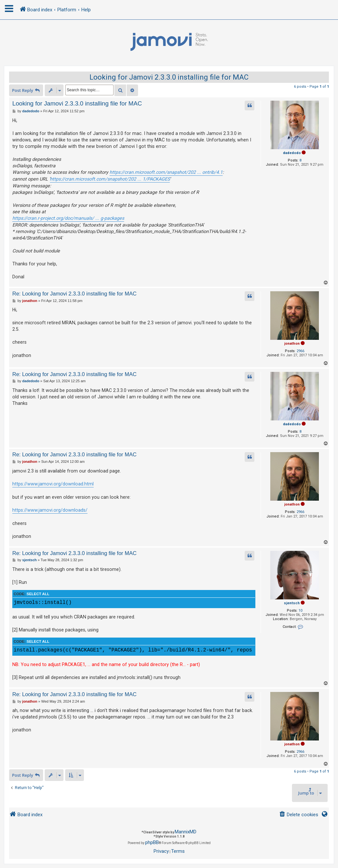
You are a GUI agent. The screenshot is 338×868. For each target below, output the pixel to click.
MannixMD (186, 832)
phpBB (152, 842)
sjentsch (292, 603)
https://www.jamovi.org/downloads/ (50, 510)
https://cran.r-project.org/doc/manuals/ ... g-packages (68, 218)
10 (300, 611)
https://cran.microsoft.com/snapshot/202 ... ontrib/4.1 (166, 172)
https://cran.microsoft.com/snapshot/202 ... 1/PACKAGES (110, 179)
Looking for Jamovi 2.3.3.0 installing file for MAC (169, 77)
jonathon (292, 344)
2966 (300, 351)
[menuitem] (299, 815)
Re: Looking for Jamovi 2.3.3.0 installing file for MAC (74, 294)
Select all (38, 594)
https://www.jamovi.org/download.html (53, 484)
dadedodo (292, 153)
